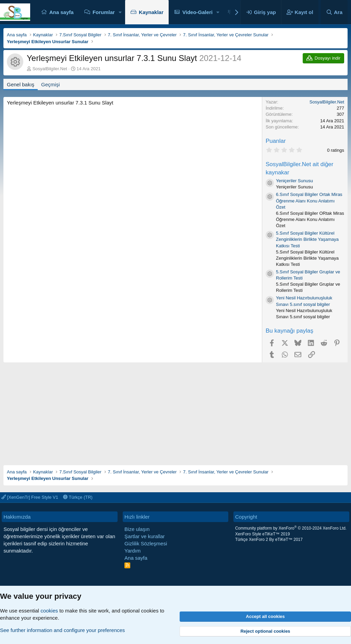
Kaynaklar (151, 12)
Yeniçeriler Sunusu (294, 181)
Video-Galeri (197, 12)
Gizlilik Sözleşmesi (146, 543)
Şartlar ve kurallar (145, 536)
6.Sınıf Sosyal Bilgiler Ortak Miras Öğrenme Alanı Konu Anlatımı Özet (309, 201)
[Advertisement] (175, 410)
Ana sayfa (62, 12)
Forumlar (104, 12)
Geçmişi (50, 84)
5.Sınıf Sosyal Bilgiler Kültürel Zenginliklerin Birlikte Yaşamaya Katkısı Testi (307, 239)
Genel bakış (21, 84)
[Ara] (334, 12)
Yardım (132, 551)
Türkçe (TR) (78, 497)
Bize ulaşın (137, 529)
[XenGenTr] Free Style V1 (30, 497)
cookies (49, 611)
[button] (120, 12)
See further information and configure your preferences (62, 630)
